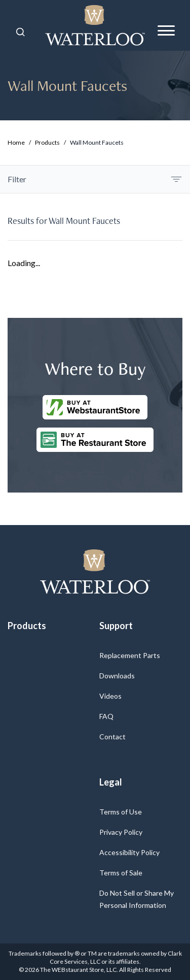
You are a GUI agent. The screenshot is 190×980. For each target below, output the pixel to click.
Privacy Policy (121, 832)
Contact (112, 737)
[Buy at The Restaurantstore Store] (95, 440)
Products (47, 142)
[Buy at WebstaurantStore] (95, 407)
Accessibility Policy (129, 852)
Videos (110, 696)
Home (16, 142)
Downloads (117, 676)
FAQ (106, 716)
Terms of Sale (121, 873)
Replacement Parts (130, 655)
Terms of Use (121, 812)
